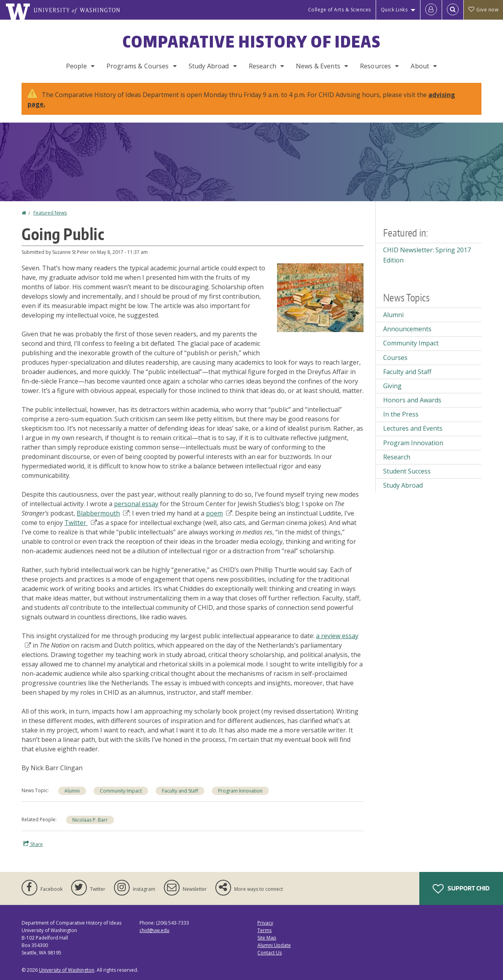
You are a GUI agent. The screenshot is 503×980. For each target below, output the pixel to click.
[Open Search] (453, 10)
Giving (392, 386)
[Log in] (431, 10)
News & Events (318, 66)
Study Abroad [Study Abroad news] (403, 485)
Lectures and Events (413, 428)
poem (219, 513)
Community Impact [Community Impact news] (121, 791)
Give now (483, 10)
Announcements (407, 329)
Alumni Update (274, 945)
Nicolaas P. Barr (90, 820)
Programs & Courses (138, 66)
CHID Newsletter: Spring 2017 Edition (427, 255)
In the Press (401, 414)
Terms (264, 930)
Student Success (407, 471)
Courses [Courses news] (395, 358)
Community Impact (411, 343)
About (420, 66)
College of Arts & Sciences (340, 10)
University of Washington (67, 970)
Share (33, 844)
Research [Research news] (397, 457)
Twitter (81, 523)
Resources (375, 66)
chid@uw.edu (154, 930)
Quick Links (394, 10)
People (76, 66)
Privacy (265, 923)
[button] (320, 297)
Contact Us (270, 953)
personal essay (136, 504)
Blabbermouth (103, 513)
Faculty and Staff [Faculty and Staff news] (180, 791)
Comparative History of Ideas (252, 42)
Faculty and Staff (407, 372)
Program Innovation (413, 443)
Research (263, 66)
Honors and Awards (412, 400)
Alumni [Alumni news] (72, 791)
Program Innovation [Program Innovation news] (240, 791)
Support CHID (461, 889)
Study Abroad (209, 66)
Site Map (267, 938)
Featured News (50, 213)
